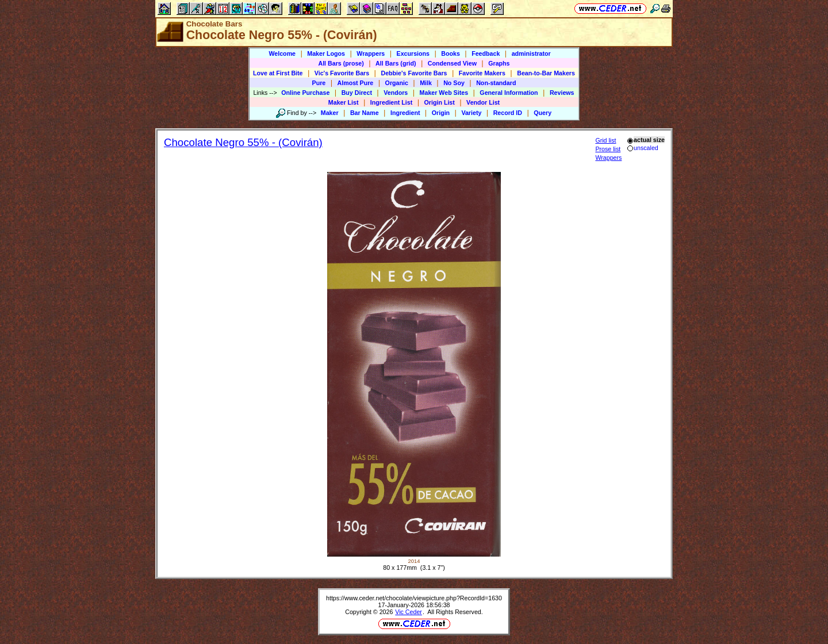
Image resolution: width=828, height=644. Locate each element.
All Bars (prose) (341, 63)
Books (451, 53)
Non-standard (496, 83)
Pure (319, 83)
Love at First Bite (278, 73)
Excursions (413, 53)
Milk (426, 83)
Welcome (282, 53)
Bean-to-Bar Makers (546, 73)
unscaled (643, 148)
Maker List (344, 102)
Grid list (605, 140)
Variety (471, 113)
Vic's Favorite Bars (342, 73)
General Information (509, 93)
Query (543, 113)
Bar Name (365, 113)
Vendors (396, 93)
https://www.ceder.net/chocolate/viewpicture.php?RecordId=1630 (414, 598)
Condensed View (452, 63)
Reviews (562, 93)
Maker (330, 113)
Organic (397, 83)
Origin (441, 113)
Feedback (486, 53)
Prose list (608, 149)
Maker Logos (326, 53)
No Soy (454, 83)
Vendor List (483, 102)
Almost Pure (356, 83)
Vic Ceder (409, 612)
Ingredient (405, 113)
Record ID (508, 113)
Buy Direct (357, 93)
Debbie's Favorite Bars (414, 73)
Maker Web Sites (444, 93)
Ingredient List (391, 102)
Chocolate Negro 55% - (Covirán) (243, 142)
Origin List (440, 102)
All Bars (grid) (396, 63)
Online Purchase (305, 93)
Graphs (499, 63)
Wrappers (371, 53)
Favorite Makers (482, 73)
